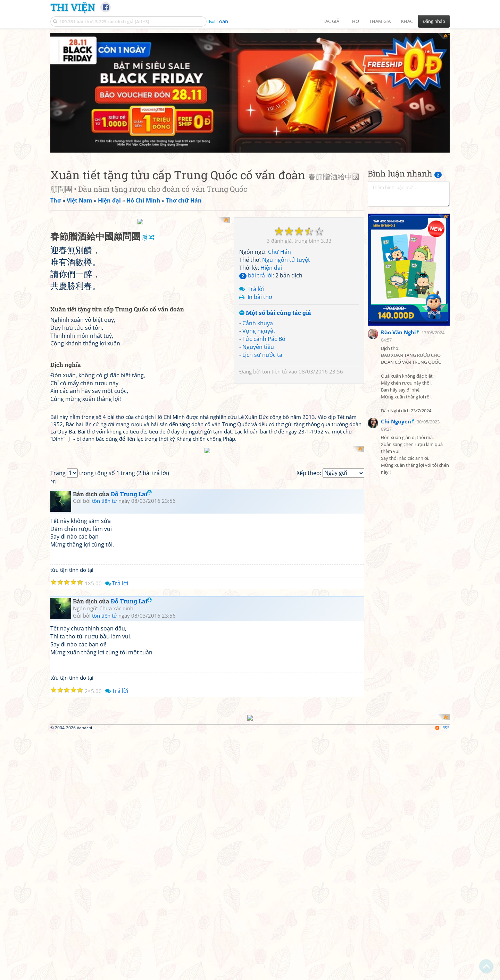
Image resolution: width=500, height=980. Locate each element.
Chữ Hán (280, 252)
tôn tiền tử (275, 371)
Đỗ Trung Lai (131, 672)
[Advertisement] (409, 248)
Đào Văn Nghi (398, 290)
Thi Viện (73, 7)
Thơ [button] (354, 21)
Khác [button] (407, 21)
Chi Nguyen (396, 379)
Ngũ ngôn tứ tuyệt (286, 260)
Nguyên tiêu (258, 347)
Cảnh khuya (258, 323)
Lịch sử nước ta (262, 355)
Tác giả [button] (331, 21)
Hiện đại (271, 268)
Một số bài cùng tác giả (275, 313)
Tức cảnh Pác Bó (264, 339)
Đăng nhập (434, 21)
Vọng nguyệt (259, 331)
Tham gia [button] (380, 21)
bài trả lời (256, 275)
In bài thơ (260, 297)
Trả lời (256, 289)
